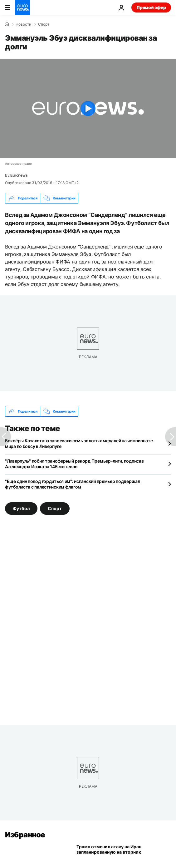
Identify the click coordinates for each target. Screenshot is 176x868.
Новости (23, 24)
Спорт (44, 24)
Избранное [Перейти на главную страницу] (25, 835)
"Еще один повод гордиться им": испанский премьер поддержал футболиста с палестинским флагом (73, 484)
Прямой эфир (151, 7)
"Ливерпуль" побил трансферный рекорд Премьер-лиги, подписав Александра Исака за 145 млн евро (74, 464)
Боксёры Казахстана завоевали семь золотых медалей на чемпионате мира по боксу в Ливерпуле (79, 443)
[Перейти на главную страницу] (22, 8)
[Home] (7, 24)
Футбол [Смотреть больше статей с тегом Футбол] (21, 508)
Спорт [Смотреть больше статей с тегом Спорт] (55, 508)
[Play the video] (88, 108)
